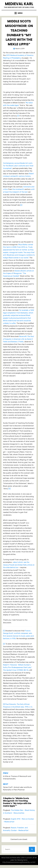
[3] (10, 489)
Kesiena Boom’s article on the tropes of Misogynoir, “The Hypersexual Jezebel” (18, 273)
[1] (18, 116)
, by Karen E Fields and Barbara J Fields (18, 339)
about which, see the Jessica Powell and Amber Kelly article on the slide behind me (19, 565)
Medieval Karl (19, 4)
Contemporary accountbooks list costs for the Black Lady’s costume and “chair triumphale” (18, 166)
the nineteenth (18, 189)
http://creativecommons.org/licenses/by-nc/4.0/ (19, 862)
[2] (21, 205)
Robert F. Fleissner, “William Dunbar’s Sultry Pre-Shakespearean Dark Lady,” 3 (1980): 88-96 (17, 667)
